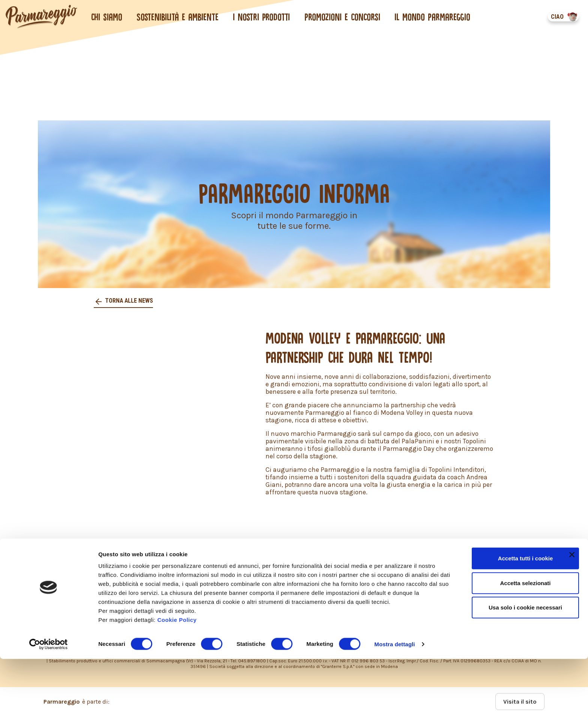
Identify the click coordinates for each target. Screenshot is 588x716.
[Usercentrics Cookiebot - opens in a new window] (49, 701)
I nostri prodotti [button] (262, 17)
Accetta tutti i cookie (526, 615)
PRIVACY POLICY (95, 574)
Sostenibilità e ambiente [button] (178, 17)
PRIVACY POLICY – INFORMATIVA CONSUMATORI (273, 574)
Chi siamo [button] (107, 17)
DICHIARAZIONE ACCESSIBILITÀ (245, 588)
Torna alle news (129, 301)
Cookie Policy (177, 677)
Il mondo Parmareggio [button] (433, 17)
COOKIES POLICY (96, 588)
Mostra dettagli (394, 701)
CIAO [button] (557, 17)
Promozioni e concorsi (342, 17)
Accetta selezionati (525, 640)
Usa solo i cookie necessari (525, 664)
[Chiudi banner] (572, 612)
